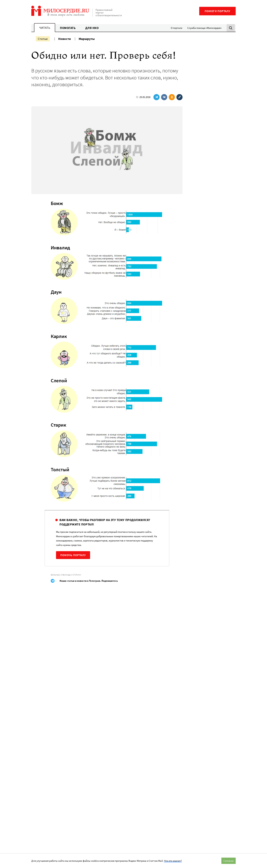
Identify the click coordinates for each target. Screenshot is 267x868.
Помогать (68, 28)
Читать (45, 28)
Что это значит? (173, 861)
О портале (176, 28)
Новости (65, 39)
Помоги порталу (217, 11)
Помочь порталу (73, 555)
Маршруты (87, 39)
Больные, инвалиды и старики (66, 575)
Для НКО (92, 28)
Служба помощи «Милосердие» (204, 28)
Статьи (43, 39)
